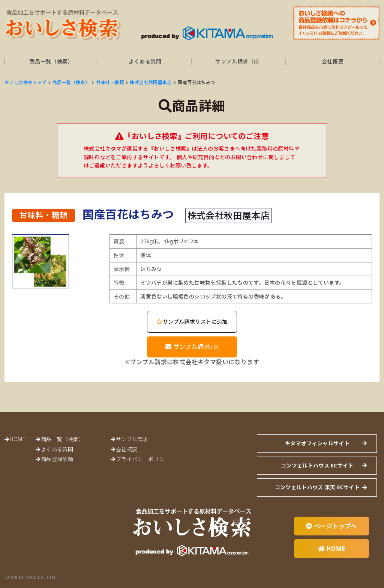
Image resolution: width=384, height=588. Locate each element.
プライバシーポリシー (143, 459)
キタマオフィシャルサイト (317, 443)
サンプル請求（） (239, 61)
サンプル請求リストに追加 (192, 322)
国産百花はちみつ (196, 82)
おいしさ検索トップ (25, 82)
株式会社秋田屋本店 (151, 82)
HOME (17, 439)
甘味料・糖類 (110, 82)
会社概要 (333, 61)
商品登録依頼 (57, 459)
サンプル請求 (192, 347)
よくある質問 (145, 61)
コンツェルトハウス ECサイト (317, 465)
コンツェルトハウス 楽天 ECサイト (317, 487)
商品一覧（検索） (51, 61)
